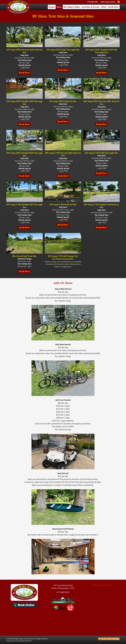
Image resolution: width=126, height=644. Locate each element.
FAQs (104, 7)
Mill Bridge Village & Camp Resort (101, 585)
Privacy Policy (11, 641)
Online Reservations (108, 2)
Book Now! (113, 7)
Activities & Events (91, 7)
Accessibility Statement (24, 641)
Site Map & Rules (72, 7)
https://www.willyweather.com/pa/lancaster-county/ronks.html (63, 632)
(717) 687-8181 (93, 2)
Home (52, 7)
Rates (59, 7)
